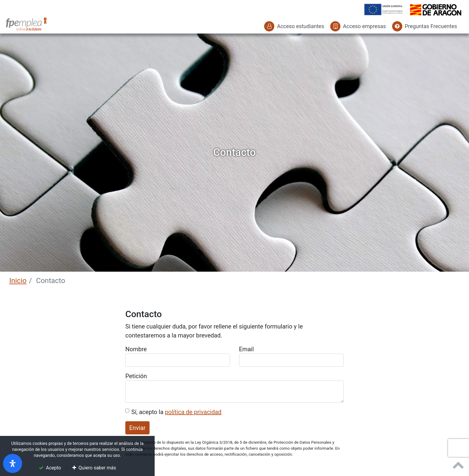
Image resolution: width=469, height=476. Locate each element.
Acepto (54, 468)
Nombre (136, 349)
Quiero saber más (97, 468)
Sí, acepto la (176, 412)
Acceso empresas (358, 26)
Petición (136, 376)
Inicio (18, 281)
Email (246, 349)
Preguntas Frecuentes (425, 26)
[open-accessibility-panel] (13, 463)
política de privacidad (193, 412)
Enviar (137, 428)
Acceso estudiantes (294, 26)
